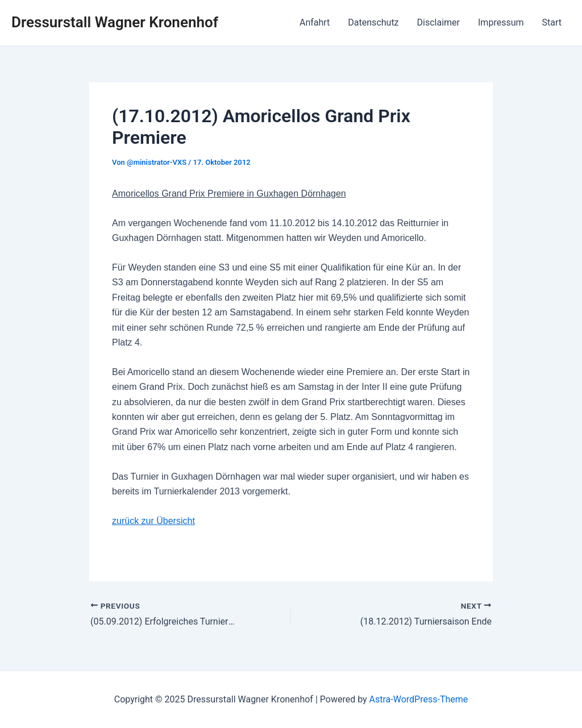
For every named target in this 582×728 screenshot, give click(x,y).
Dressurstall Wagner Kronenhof (115, 22)
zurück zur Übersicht (153, 521)
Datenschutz (373, 22)
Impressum (501, 22)
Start (552, 22)
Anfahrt (315, 22)
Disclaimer (438, 22)
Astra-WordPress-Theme (419, 699)
